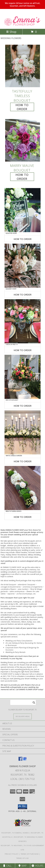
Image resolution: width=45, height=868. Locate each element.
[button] (22, 807)
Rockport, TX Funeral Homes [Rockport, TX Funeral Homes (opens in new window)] (15, 833)
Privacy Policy (12, 854)
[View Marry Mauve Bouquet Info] (23, 140)
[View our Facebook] (20, 760)
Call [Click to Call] (7, 866)
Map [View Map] (23, 866)
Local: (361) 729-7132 (23, 779)
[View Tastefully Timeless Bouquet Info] (23, 66)
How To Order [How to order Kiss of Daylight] (23, 406)
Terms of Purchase (30, 854)
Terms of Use (23, 858)
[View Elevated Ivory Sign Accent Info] (23, 210)
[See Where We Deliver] (23, 716)
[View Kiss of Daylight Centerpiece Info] (23, 377)
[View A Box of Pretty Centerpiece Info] (23, 321)
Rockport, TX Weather (11, 845)
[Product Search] (23, 702)
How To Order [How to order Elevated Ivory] (23, 239)
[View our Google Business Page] (25, 760)
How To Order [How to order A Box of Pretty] (23, 350)
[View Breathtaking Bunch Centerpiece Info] (23, 488)
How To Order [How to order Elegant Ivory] (23, 295)
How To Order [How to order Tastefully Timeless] (22, 107)
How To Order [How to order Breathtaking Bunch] (23, 517)
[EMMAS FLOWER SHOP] (22, 25)
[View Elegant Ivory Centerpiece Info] (23, 266)
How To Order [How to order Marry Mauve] (22, 177)
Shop (11, 32)
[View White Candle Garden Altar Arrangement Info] (23, 432)
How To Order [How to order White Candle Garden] (23, 461)
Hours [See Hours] (37, 866)
